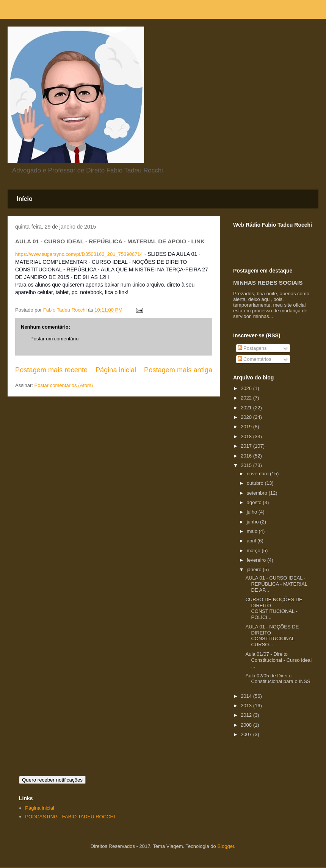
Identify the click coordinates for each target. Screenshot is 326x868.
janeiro (255, 570)
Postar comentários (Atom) (64, 385)
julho (253, 512)
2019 (247, 427)
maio (253, 531)
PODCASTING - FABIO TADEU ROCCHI (70, 817)
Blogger (226, 846)
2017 (247, 446)
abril (252, 541)
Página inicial (116, 370)
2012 (247, 715)
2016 (247, 456)
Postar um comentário (54, 339)
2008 (247, 725)
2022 (247, 398)
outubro (256, 483)
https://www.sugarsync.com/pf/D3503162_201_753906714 (79, 254)
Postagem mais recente (51, 370)
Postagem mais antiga (178, 370)
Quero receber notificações (52, 780)
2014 (247, 696)
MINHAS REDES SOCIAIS (268, 283)
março (254, 551)
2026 (247, 388)
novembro (258, 474)
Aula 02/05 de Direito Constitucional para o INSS (278, 679)
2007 (247, 734)
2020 (247, 417)
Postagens (252, 348)
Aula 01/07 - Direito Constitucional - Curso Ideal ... (278, 660)
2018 (247, 436)
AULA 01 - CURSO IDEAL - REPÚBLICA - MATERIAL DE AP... (276, 584)
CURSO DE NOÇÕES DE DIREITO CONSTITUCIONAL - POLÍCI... (274, 608)
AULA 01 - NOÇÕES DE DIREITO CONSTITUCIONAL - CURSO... (272, 636)
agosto (255, 502)
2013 (247, 706)
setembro (258, 493)
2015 (247, 465)
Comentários (255, 359)
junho (253, 522)
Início (25, 199)
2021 (247, 408)
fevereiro (257, 560)
